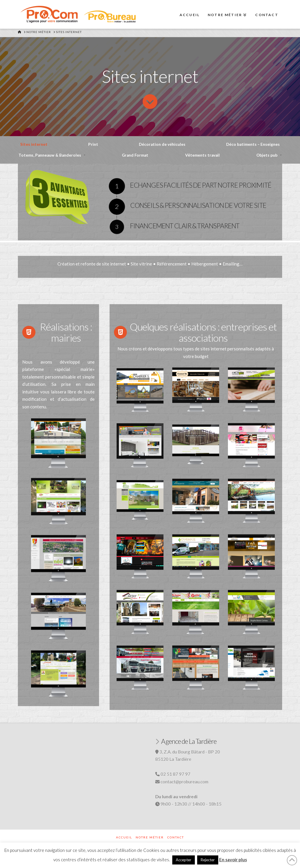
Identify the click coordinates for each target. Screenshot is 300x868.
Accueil (124, 837)
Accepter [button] (184, 860)
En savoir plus (233, 860)
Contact (176, 837)
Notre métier (150, 837)
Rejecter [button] (208, 860)
